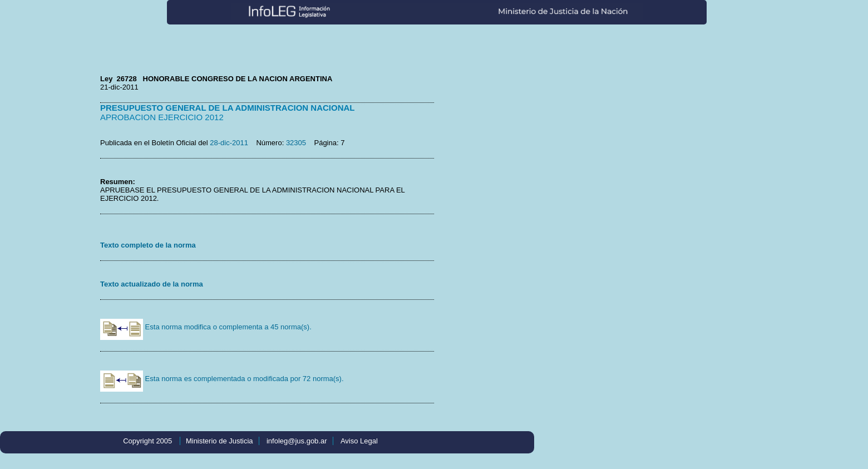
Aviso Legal (359, 441)
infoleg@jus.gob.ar (297, 441)
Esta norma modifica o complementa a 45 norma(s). (206, 327)
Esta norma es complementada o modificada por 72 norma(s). (222, 379)
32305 (296, 143)
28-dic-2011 (229, 143)
